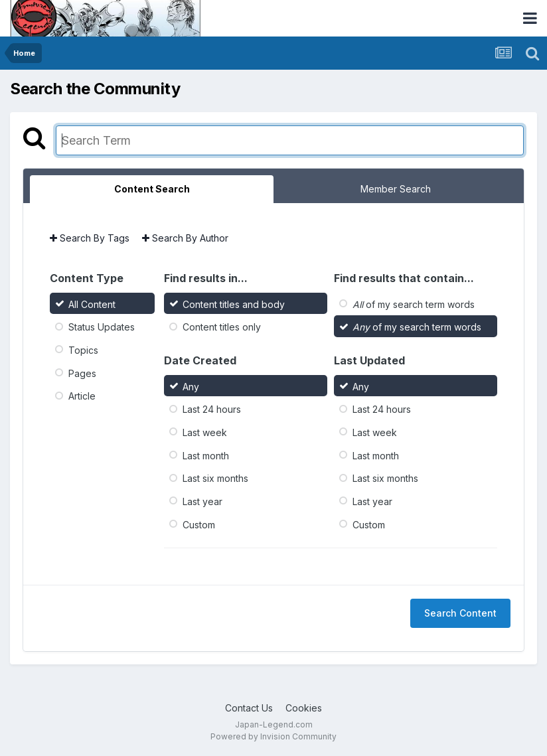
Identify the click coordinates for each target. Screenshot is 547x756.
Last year (202, 501)
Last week (205, 432)
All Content (92, 304)
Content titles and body (234, 304)
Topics (83, 350)
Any (191, 386)
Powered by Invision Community (273, 736)
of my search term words (414, 304)
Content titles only (222, 327)
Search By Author (185, 238)
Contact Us (249, 708)
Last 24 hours (212, 409)
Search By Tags (90, 238)
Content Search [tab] (152, 189)
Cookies (304, 708)
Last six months (215, 478)
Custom (199, 524)
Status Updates (102, 327)
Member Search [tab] (396, 189)
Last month (206, 455)
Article (82, 396)
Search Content (460, 613)
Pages (82, 373)
